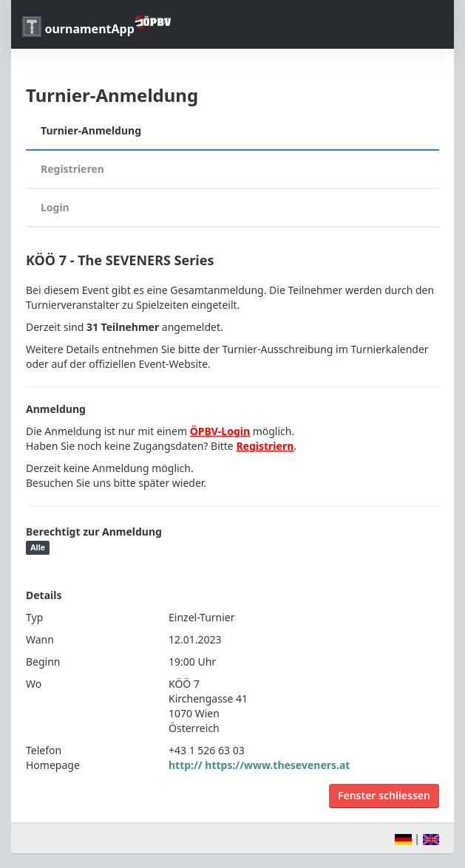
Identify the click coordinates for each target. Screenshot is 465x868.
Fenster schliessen (384, 795)
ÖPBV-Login (220, 431)
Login (55, 207)
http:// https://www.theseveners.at (259, 765)
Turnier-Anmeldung (91, 130)
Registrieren (72, 169)
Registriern (265, 446)
